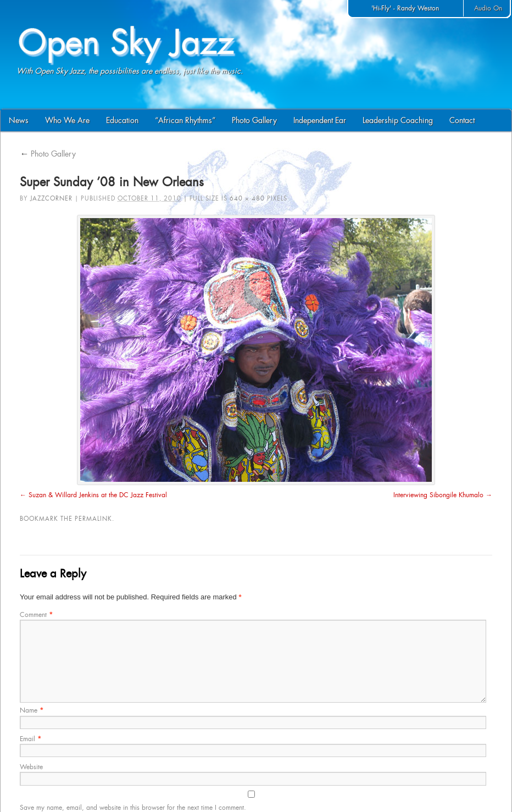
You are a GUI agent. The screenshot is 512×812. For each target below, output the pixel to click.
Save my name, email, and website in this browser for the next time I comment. (133, 808)
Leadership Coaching (398, 120)
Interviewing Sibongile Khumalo (438, 495)
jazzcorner (51, 198)
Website (31, 767)
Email (30, 739)
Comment (36, 615)
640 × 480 (247, 198)
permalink (93, 519)
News (19, 120)
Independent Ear (320, 120)
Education (122, 120)
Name (32, 710)
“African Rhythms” (185, 120)
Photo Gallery (254, 120)
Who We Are (67, 120)
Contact (462, 120)
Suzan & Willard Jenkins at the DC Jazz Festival (98, 495)
